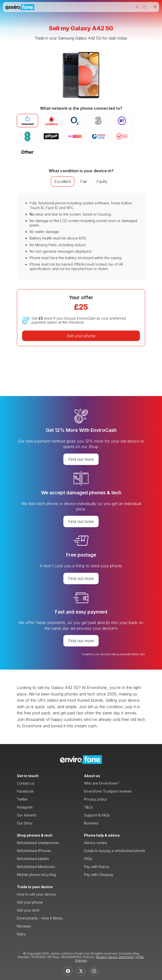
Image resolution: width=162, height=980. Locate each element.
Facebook (25, 791)
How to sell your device (36, 894)
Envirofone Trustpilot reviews (108, 791)
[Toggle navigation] (155, 7)
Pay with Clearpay (99, 875)
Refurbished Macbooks (36, 867)
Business (91, 823)
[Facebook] (68, 971)
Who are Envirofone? (101, 783)
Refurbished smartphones (38, 843)
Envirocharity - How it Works (40, 918)
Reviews (24, 926)
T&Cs (88, 807)
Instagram (25, 807)
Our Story (25, 823)
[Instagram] (94, 971)
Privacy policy (96, 799)
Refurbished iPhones (34, 851)
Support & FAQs (97, 815)
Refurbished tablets (33, 859)
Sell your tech (28, 910)
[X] (81, 971)
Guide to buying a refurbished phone (115, 851)
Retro (21, 934)
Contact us (26, 783)
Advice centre (96, 843)
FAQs (88, 859)
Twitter (22, 799)
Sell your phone (81, 336)
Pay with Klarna (96, 867)
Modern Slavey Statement (115, 957)
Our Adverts (27, 815)
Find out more (81, 459)
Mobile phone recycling (36, 875)
